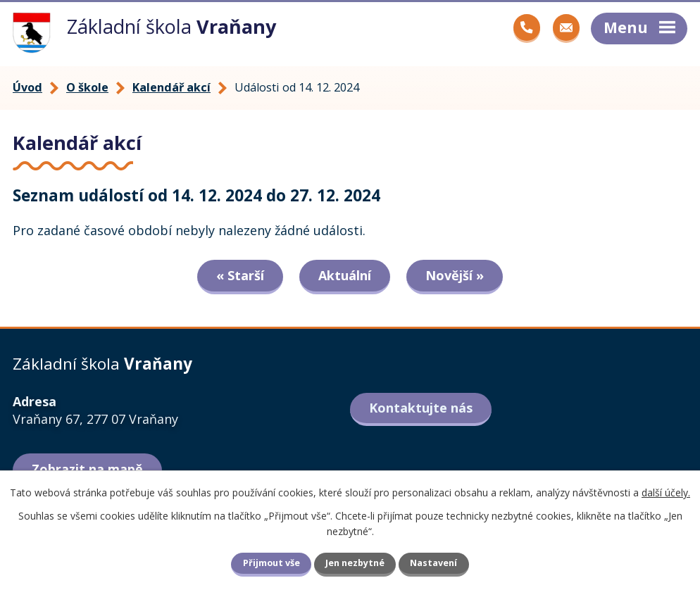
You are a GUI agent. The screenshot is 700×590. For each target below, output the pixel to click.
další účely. (666, 492)
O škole (87, 87)
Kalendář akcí (171, 87)
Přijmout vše (271, 563)
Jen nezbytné (355, 563)
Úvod (27, 87)
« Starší (240, 275)
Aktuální (345, 275)
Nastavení (433, 563)
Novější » (455, 275)
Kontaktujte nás (421, 408)
